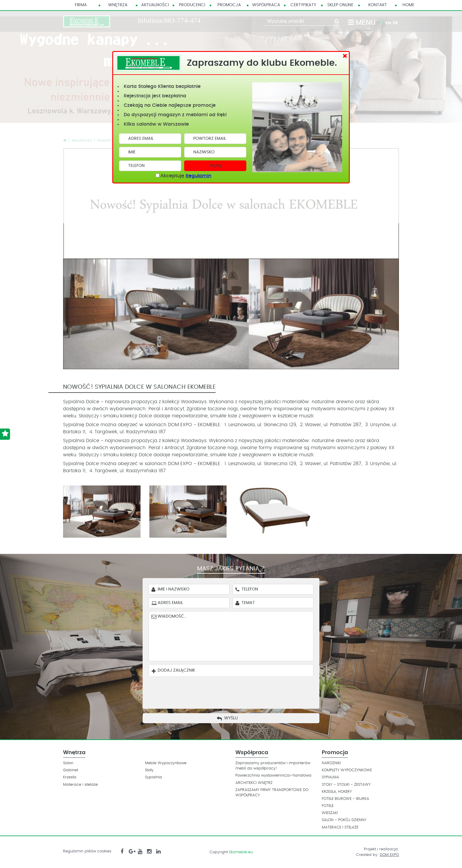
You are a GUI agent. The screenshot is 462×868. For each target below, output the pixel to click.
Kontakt (378, 5)
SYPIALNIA (330, 777)
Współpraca (266, 5)
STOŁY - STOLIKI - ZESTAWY (346, 785)
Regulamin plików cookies (87, 851)
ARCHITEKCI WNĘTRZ (254, 783)
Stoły (149, 770)
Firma (81, 5)
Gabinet (71, 770)
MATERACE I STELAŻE (340, 827)
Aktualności (155, 5)
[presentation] (235, 691)
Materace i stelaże (80, 785)
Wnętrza (118, 5)
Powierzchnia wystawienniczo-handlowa (273, 776)
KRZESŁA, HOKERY (337, 792)
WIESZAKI (330, 813)
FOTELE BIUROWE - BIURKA (345, 799)
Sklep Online (340, 5)
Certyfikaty (303, 5)
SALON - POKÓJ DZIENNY (344, 820)
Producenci (192, 5)
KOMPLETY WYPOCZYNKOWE (347, 770)
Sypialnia (154, 777)
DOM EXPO (389, 855)
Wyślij (215, 166)
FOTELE (328, 806)
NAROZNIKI (331, 763)
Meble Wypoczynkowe (166, 763)
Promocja (229, 5)
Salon (68, 763)
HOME (408, 5)
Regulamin (198, 176)
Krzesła (70, 777)
